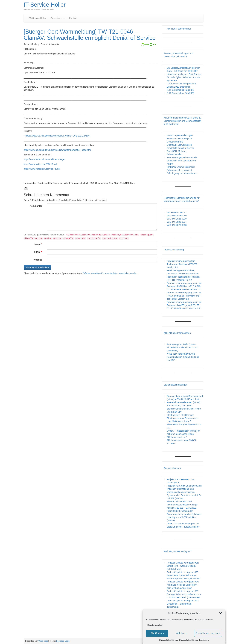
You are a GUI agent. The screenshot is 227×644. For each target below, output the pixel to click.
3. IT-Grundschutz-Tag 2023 (181, 90)
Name (38, 244)
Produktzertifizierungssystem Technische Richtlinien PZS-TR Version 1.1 (182, 264)
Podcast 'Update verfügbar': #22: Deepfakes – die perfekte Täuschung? (183, 604)
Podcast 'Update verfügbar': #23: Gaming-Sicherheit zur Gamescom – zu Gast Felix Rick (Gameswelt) (184, 594)
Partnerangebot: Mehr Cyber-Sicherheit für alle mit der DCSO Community (183, 347)
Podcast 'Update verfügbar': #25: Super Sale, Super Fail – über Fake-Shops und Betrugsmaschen (184, 575)
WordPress (43, 641)
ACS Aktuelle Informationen (177, 333)
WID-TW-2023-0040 (177, 216)
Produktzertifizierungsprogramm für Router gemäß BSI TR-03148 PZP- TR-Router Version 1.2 (184, 296)
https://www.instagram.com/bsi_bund (42, 169)
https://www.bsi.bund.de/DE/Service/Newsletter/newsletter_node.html (57, 150)
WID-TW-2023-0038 (177, 225)
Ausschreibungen (172, 468)
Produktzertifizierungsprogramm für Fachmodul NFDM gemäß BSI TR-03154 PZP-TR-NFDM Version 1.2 (184, 286)
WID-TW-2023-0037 (177, 222)
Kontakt (73, 18)
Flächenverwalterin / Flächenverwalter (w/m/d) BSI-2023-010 (182, 440)
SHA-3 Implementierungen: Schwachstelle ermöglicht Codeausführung (180, 139)
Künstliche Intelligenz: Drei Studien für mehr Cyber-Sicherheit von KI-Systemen (184, 77)
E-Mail (38, 252)
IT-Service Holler (45, 5)
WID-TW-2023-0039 (177, 219)
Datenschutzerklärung (169, 640)
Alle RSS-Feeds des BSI (179, 29)
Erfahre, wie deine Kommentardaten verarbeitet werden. (110, 273)
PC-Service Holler (37, 18)
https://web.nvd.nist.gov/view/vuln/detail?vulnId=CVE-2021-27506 (58, 136)
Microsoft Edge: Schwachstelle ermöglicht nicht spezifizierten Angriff (182, 161)
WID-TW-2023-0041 (177, 212)
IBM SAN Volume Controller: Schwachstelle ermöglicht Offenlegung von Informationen (182, 170)
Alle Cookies (157, 633)
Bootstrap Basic (63, 641)
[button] (221, 613)
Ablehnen (181, 633)
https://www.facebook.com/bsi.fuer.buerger (44, 159)
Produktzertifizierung (174, 250)
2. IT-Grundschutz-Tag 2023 (181, 93)
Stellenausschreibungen (176, 385)
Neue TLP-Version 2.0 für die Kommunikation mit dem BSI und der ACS (183, 357)
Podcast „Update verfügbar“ (177, 551)
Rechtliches (58, 18)
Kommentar (36, 206)
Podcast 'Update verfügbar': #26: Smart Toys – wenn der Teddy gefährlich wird (183, 566)
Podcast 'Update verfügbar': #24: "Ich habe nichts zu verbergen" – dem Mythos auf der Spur (183, 585)
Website (38, 260)
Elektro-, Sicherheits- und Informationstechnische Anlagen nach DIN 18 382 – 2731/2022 (183, 505)
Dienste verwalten (155, 625)
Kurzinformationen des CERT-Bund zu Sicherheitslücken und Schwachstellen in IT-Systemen (183, 121)
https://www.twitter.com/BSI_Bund (40, 164)
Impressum (204, 640)
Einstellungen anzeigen (208, 633)
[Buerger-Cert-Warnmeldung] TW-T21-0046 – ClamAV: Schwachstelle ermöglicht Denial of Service (90, 35)
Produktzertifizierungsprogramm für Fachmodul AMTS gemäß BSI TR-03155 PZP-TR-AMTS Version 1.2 (184, 305)
